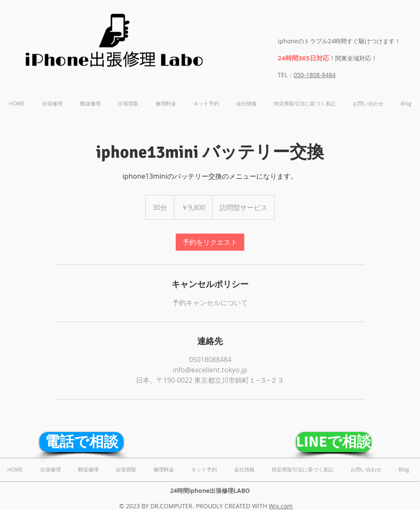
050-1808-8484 (315, 75)
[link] (210, 242)
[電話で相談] (81, 442)
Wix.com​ (281, 506)
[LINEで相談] (334, 442)
